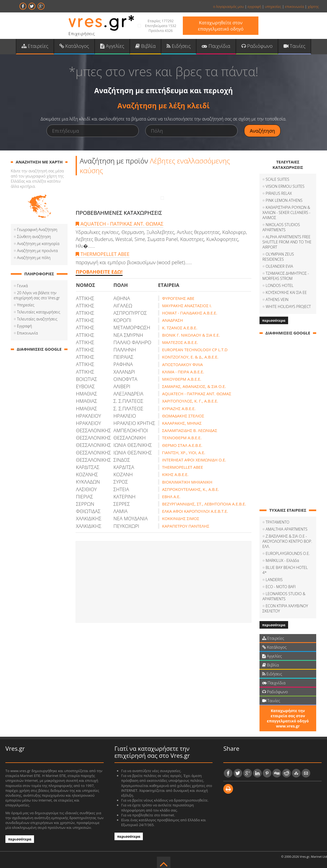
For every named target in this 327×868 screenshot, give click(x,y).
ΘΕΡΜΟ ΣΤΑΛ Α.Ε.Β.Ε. (182, 445)
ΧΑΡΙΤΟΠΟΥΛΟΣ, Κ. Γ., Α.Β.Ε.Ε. (190, 401)
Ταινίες (293, 46)
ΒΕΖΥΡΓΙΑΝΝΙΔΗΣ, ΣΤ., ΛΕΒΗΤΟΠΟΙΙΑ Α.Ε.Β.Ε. (204, 504)
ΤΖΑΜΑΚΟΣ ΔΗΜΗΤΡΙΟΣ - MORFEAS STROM (286, 276)
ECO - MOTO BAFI (281, 582)
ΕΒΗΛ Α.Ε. (171, 497)
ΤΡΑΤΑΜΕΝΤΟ (278, 522)
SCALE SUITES (277, 180)
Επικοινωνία (27, 333)
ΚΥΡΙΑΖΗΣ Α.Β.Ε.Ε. (179, 409)
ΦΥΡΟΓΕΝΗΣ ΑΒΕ (178, 299)
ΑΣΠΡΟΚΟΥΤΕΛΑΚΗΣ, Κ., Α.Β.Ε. (191, 490)
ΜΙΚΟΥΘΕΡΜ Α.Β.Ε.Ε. (182, 379)
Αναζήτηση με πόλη (34, 258)
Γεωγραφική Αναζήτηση (37, 230)
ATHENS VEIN (277, 300)
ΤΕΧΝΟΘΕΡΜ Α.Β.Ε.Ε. (182, 438)
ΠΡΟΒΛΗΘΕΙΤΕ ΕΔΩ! (99, 272)
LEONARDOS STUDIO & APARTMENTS (284, 591)
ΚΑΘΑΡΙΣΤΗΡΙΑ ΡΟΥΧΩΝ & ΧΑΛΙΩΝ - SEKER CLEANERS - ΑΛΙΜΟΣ (286, 213)
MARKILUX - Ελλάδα (282, 561)
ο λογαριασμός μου (228, 6)
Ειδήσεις (178, 46)
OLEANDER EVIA (279, 267)
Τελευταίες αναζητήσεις (37, 319)
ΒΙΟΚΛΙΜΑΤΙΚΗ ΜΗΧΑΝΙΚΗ (187, 482)
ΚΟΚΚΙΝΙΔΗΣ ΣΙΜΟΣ (181, 519)
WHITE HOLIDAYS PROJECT (288, 307)
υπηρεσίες (273, 6)
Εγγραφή (24, 326)
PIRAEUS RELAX (279, 194)
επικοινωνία (294, 6)
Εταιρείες (36, 46)
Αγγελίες (112, 46)
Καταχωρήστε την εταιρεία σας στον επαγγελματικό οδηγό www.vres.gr (288, 713)
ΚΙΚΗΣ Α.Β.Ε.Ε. (175, 475)
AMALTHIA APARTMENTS (287, 529)
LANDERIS (274, 575)
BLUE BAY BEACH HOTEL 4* (289, 568)
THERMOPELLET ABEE (102, 254)
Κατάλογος (75, 46)
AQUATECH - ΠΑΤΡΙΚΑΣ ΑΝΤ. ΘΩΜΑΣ (119, 224)
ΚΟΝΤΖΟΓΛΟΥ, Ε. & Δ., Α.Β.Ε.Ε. (190, 357)
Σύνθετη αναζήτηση (34, 237)
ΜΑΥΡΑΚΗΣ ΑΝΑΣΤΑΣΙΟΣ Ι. (187, 306)
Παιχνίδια (215, 46)
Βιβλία (146, 46)
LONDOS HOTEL (280, 286)
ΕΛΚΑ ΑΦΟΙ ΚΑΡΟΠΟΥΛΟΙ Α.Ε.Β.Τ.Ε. (195, 511)
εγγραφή (254, 6)
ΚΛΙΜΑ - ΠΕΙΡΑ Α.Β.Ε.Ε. (183, 372)
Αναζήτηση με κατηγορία (38, 244)
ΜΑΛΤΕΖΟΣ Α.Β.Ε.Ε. (180, 343)
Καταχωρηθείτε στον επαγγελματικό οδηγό (221, 26)
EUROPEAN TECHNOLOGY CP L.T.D (195, 350)
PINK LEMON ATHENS (284, 201)
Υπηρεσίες (26, 305)
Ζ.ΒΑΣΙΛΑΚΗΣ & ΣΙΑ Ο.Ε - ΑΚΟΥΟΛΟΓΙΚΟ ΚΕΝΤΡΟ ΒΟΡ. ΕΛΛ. (287, 542)
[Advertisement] (163, 582)
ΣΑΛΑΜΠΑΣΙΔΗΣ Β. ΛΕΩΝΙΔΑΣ (190, 431)
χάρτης (313, 6)
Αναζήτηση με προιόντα (37, 251)
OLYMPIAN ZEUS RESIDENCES (278, 257)
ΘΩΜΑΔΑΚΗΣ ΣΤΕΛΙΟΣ (183, 416)
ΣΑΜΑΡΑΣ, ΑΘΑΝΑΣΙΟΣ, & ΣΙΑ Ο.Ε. (194, 387)
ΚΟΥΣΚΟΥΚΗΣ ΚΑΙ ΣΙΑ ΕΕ (286, 293)
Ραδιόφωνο (256, 46)
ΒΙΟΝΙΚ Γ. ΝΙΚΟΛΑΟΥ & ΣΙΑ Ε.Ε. (191, 335)
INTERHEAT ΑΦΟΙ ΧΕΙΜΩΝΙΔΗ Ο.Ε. (194, 460)
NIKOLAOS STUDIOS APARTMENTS (281, 227)
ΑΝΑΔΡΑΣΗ (172, 321)
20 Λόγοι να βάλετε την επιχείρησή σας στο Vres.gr (37, 296)
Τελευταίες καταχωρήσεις (39, 312)
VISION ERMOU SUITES (285, 187)
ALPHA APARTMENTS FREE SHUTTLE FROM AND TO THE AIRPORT (287, 242)
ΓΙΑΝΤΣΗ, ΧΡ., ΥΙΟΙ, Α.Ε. (184, 453)
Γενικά (22, 286)
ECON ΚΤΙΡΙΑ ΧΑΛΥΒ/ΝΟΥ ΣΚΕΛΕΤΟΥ (285, 604)
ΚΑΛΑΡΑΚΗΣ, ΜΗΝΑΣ (182, 423)
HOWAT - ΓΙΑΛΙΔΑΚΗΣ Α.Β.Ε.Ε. (190, 313)
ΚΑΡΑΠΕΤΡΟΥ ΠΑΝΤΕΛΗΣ (186, 526)
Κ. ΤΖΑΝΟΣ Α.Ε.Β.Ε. (180, 328)
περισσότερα (274, 321)
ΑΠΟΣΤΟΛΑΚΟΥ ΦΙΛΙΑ (182, 365)
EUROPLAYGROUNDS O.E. (288, 554)
